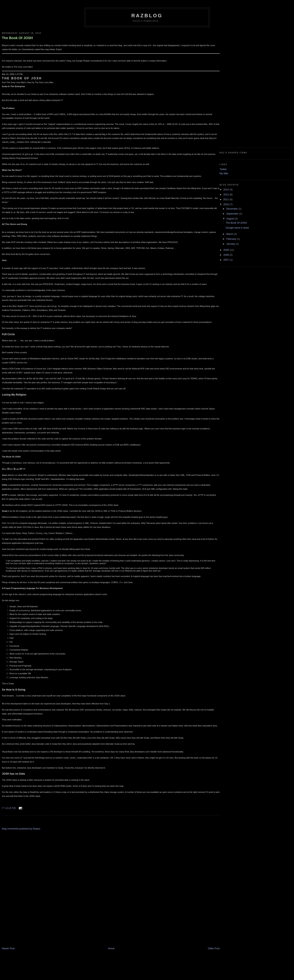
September (233, 214)
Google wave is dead (237, 228)
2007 (227, 260)
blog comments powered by (21, 829)
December (232, 209)
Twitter (223, 169)
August (230, 219)
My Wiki (224, 173)
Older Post (214, 948)
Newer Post (8, 948)
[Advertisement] (17, 887)
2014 (227, 190)
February (232, 239)
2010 (227, 204)
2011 (227, 199)
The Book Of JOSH (17, 38)
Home (111, 948)
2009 (227, 250)
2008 (227, 255)
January (231, 244)
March (230, 234)
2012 (227, 194)
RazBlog (147, 16)
